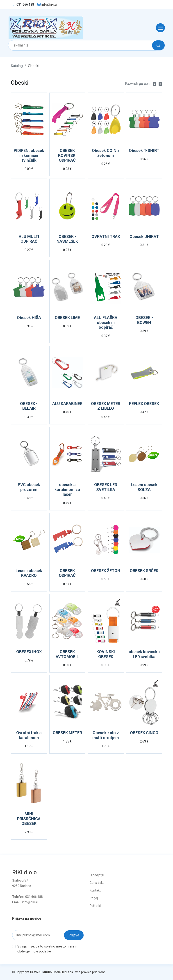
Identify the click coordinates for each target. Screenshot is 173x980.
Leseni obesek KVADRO (29, 573)
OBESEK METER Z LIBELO (106, 406)
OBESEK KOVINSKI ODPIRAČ (67, 155)
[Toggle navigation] (159, 28)
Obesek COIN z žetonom (106, 153)
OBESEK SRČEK (144, 571)
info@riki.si (49, 5)
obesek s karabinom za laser (67, 489)
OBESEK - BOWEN (144, 320)
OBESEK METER (67, 733)
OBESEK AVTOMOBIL (67, 654)
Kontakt (95, 890)
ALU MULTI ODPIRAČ (29, 239)
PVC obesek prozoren (29, 487)
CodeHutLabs (63, 972)
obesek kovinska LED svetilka (144, 654)
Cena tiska (97, 883)
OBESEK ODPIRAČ (67, 573)
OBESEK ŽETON (106, 571)
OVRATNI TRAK (106, 236)
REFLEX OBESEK (144, 404)
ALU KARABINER (67, 404)
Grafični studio (41, 972)
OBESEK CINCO (144, 733)
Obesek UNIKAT (144, 236)
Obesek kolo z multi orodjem (106, 735)
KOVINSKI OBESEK (106, 654)
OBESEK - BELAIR (29, 406)
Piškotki (95, 906)
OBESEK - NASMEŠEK (67, 239)
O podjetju (97, 875)
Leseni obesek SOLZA (144, 487)
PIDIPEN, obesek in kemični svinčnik (29, 155)
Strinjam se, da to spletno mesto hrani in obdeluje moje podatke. (47, 949)
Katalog (17, 66)
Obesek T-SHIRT (144, 150)
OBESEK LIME (67, 318)
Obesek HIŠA (29, 318)
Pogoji (94, 898)
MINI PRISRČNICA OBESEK (29, 819)
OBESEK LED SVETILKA (106, 487)
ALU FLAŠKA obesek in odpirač (106, 322)
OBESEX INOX (29, 652)
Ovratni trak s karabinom (29, 735)
